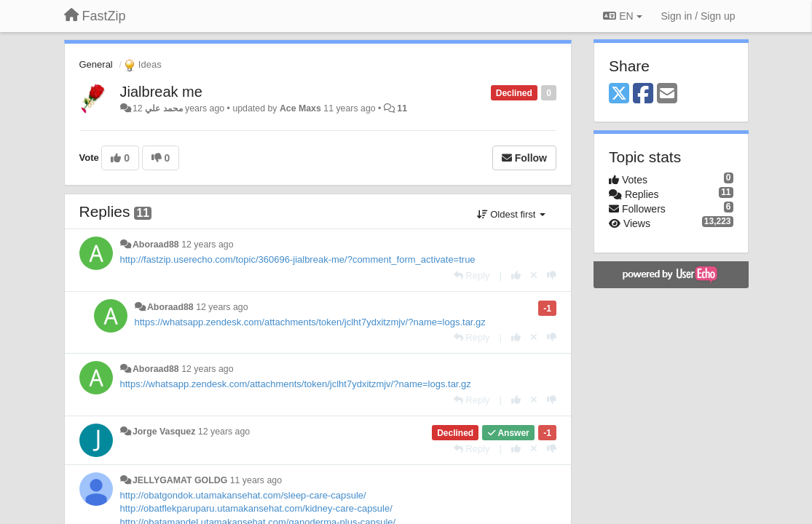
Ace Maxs (300, 108)
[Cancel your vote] (534, 275)
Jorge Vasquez (164, 432)
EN (622, 16)
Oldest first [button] (511, 214)
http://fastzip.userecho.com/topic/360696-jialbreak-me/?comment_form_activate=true (298, 259)
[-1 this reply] (552, 275)
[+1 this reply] (516, 275)
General (96, 64)
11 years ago (256, 480)
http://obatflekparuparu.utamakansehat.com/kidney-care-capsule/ (256, 508)
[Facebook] (643, 94)
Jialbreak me (161, 92)
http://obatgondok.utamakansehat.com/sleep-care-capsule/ (243, 495)
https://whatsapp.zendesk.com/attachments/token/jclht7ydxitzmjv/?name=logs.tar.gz (310, 322)
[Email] (667, 94)
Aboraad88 (156, 245)
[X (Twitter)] (619, 94)
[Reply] (472, 275)
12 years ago (207, 245)
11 (402, 108)
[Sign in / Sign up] (698, 16)
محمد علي (163, 108)
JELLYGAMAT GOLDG (180, 480)
